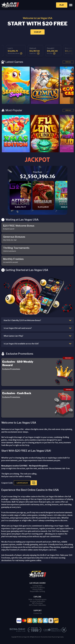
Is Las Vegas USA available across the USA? (21, 344)
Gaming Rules (37, 586)
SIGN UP (37, 32)
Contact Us (38, 613)
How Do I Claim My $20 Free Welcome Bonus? (22, 320)
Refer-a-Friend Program (37, 599)
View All (68, 62)
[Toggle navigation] (71, 5)
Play (62, 5)
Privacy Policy (38, 590)
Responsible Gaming (37, 591)
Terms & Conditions (38, 588)
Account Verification (37, 601)
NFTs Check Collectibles (38, 605)
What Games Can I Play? (13, 336)
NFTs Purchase (37, 603)
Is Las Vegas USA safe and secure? (18, 328)
